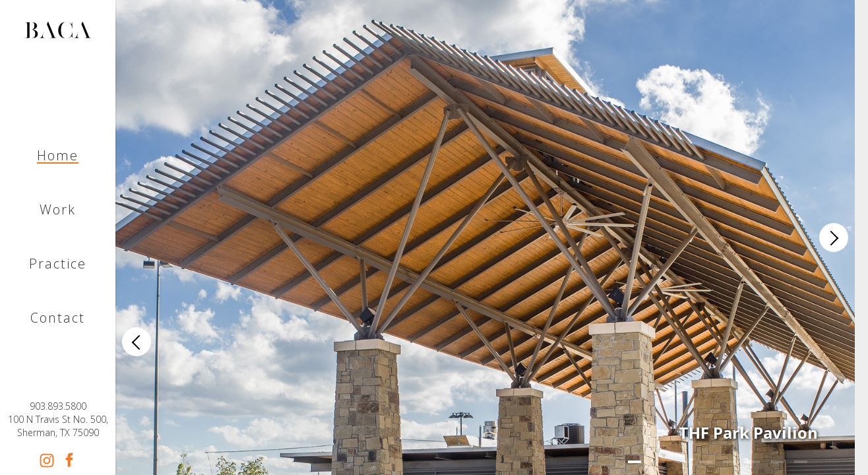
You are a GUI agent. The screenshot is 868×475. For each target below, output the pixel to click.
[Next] (834, 237)
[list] (485, 237)
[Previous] (137, 342)
